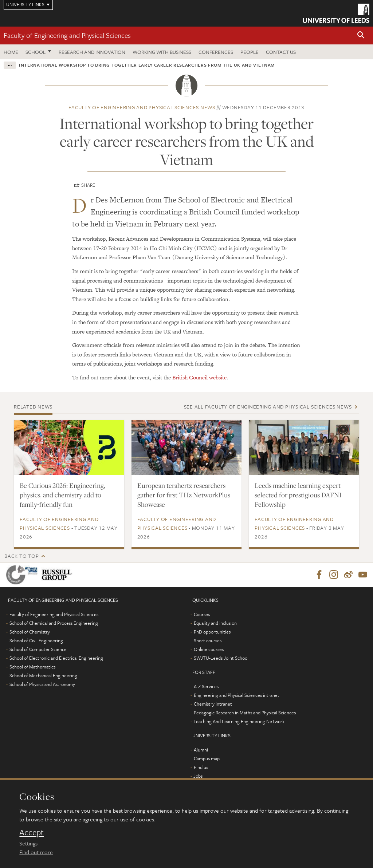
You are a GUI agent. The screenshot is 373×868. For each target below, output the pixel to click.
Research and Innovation (92, 52)
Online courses (209, 649)
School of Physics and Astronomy (42, 684)
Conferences (216, 52)
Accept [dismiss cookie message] (32, 832)
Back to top (21, 556)
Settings (28, 843)
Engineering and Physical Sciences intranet (237, 695)
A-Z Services (206, 686)
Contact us (281, 52)
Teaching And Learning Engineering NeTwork (239, 721)
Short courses (208, 640)
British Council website (199, 377)
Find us (201, 767)
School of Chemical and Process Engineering (54, 623)
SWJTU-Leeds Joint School (221, 658)
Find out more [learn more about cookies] (36, 852)
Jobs (198, 776)
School (36, 52)
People (250, 52)
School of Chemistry (30, 632)
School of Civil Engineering (36, 640)
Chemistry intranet (213, 704)
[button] (361, 35)
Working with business (162, 52)
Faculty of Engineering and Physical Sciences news (142, 107)
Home (11, 52)
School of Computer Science (38, 649)
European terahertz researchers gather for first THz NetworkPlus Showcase (184, 495)
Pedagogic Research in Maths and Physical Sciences (245, 713)
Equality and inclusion (215, 623)
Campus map (207, 758)
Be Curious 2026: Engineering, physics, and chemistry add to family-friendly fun (62, 495)
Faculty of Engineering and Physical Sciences (67, 35)
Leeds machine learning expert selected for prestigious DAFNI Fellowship (298, 495)
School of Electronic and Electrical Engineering (56, 658)
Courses (202, 614)
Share (88, 185)
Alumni (201, 750)
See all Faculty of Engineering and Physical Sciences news (268, 407)
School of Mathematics (32, 667)
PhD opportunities (212, 632)
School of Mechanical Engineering (43, 675)
